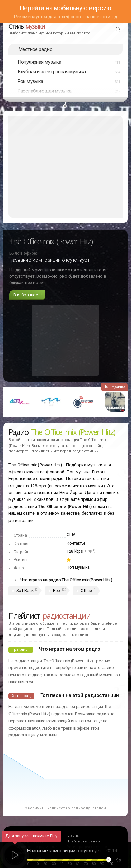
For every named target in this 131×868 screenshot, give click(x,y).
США (71, 535)
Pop (56, 591)
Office (86, 591)
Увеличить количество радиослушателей (65, 808)
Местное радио (35, 49)
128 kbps (75, 551)
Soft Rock (25, 591)
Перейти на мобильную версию (66, 8)
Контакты (76, 543)
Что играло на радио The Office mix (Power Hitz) (66, 580)
